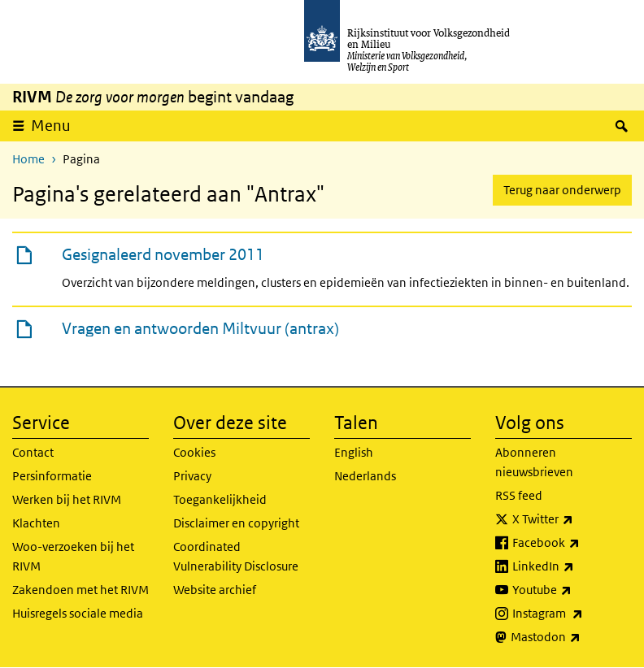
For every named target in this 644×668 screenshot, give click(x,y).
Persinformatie (52, 476)
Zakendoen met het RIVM (80, 590)
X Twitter (572, 519)
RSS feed (519, 495)
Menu (56, 125)
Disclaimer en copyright (236, 523)
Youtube (572, 590)
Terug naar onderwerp (562, 190)
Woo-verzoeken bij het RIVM (73, 556)
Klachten (36, 523)
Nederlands (365, 476)
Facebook (572, 543)
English (354, 452)
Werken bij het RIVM (67, 499)
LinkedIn (572, 566)
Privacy (192, 476)
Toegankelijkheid (220, 499)
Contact (33, 452)
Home (28, 159)
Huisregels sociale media (78, 613)
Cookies (194, 452)
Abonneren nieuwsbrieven (534, 462)
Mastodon (571, 637)
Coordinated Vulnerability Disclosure (236, 556)
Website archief (215, 590)
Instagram (572, 614)
